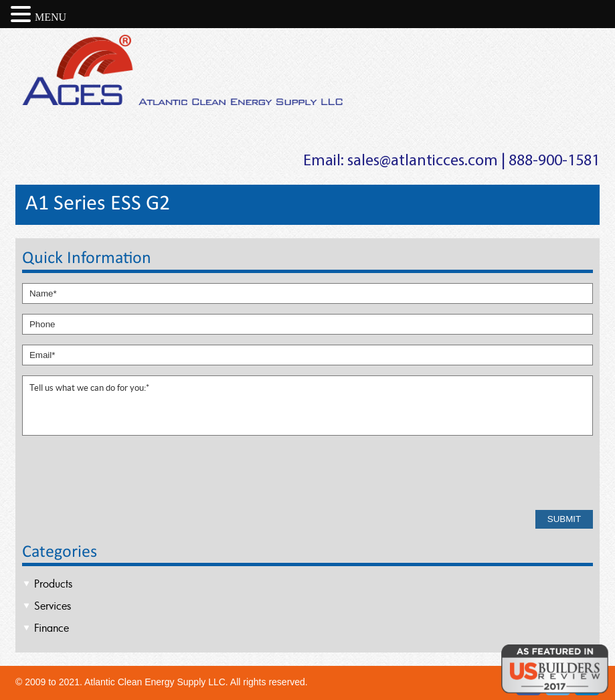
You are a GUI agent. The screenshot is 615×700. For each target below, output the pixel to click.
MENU (51, 17)
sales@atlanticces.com (423, 161)
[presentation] (124, 474)
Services (53, 606)
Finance (52, 628)
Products (53, 584)
